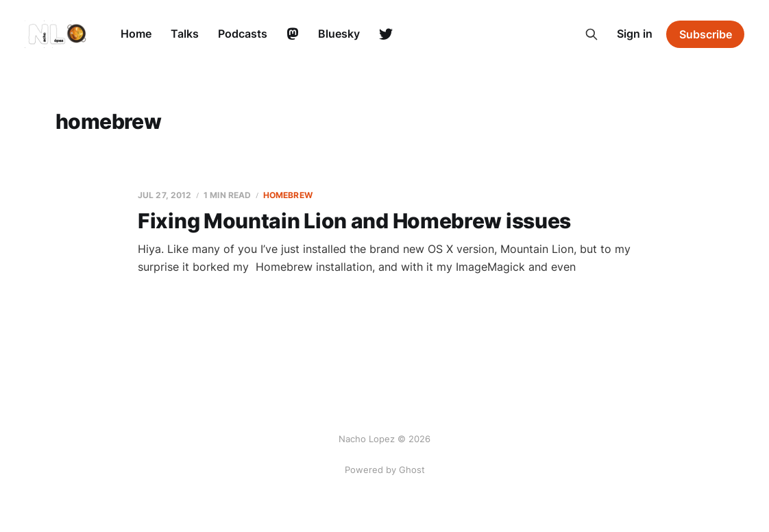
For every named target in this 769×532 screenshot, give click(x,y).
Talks (185, 34)
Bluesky (339, 34)
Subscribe (706, 34)
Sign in (635, 34)
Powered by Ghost (385, 470)
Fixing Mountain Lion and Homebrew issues (354, 221)
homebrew (288, 195)
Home (136, 34)
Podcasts (243, 34)
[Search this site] (591, 34)
